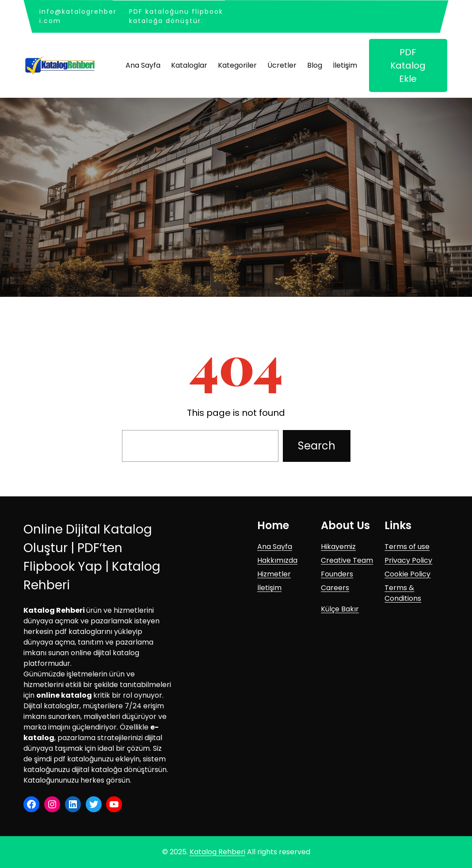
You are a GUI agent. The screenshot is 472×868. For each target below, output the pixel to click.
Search (317, 446)
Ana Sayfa (275, 547)
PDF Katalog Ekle (408, 65)
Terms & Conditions (403, 593)
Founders (337, 574)
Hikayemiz (338, 547)
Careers (335, 588)
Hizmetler (274, 574)
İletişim (269, 588)
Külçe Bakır (340, 609)
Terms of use (407, 547)
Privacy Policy (408, 560)
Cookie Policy (407, 574)
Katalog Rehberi (217, 852)
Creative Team (347, 560)
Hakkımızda (277, 560)
